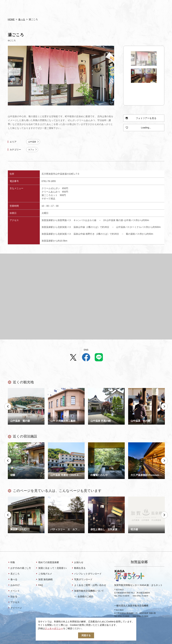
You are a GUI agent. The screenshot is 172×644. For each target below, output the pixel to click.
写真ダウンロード (82, 580)
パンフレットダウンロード (86, 574)
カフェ (33, 150)
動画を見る (79, 568)
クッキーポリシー (54, 628)
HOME (11, 19)
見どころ (14, 574)
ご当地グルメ (44, 574)
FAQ (39, 585)
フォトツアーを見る (141, 118)
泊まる (13, 597)
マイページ (15, 608)
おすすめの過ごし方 (19, 568)
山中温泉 (34, 142)
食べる (22, 19)
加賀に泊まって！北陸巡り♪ (51, 568)
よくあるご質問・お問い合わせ (89, 585)
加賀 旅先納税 (44, 580)
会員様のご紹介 (84, 597)
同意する (86, 635)
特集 (11, 563)
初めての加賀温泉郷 (47, 563)
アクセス (14, 602)
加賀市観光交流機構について (88, 591)
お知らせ (77, 563)
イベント (14, 591)
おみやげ (14, 585)
